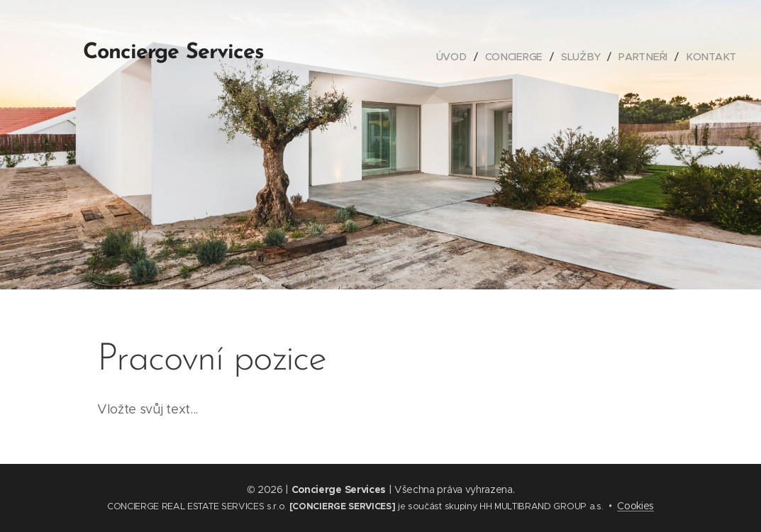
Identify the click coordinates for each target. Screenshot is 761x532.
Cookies (635, 506)
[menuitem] (457, 57)
